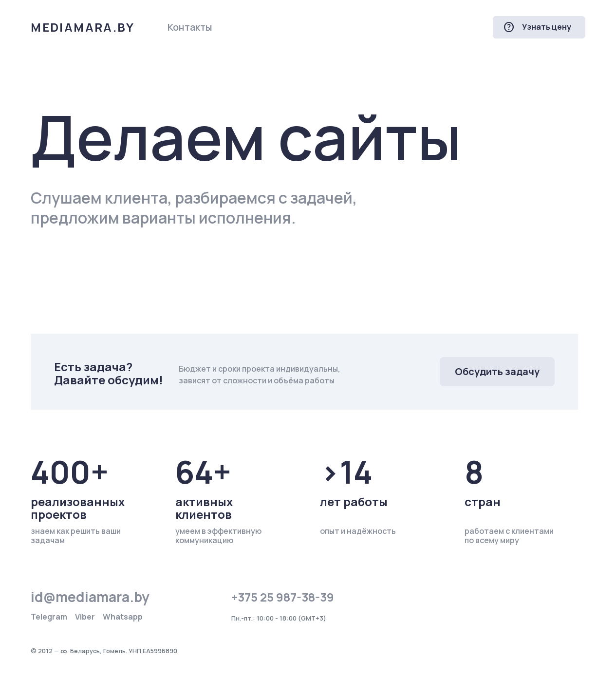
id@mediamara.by (90, 597)
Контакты (190, 27)
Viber (85, 617)
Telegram (49, 617)
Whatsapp (123, 617)
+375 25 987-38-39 (283, 597)
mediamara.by (83, 27)
